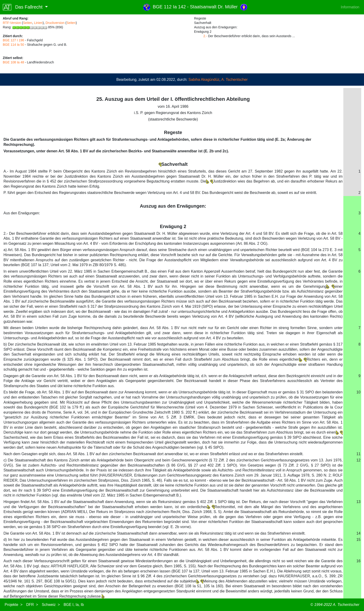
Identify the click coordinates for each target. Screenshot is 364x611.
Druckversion (55, 23)
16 (358, 561)
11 (358, 454)
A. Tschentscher (234, 80)
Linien (38, 23)
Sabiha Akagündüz (204, 80)
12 (358, 460)
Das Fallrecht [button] (23, 7)
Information (350, 7)
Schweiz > (51, 605)
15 (358, 540)
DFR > (32, 605)
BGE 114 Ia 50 (13, 45)
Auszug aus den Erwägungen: (173, 206)
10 (358, 392)
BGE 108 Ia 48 (13, 62)
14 (358, 533)
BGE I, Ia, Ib (74, 605)
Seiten (28, 23)
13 (358, 502)
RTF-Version (12, 23)
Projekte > (14, 605)
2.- (205, 36)
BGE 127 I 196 (13, 40)
